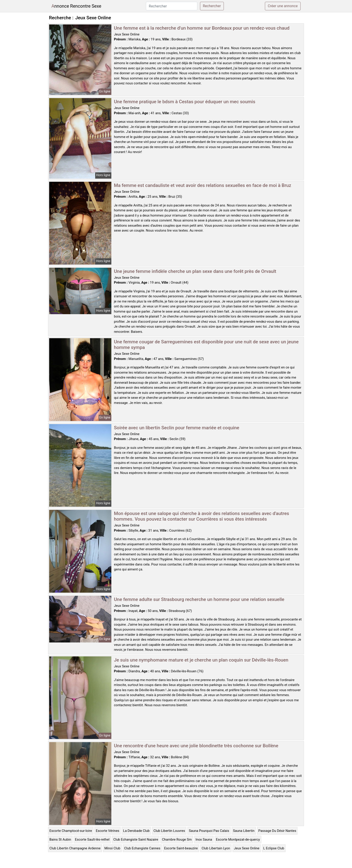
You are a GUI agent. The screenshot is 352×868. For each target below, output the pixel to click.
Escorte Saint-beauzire (181, 848)
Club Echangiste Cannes (142, 848)
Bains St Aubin (60, 840)
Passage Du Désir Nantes (277, 831)
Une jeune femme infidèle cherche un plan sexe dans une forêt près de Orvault (195, 271)
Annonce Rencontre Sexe (76, 6)
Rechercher (212, 6)
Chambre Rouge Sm (177, 840)
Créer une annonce (283, 6)
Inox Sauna (204, 840)
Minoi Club (112, 848)
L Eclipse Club (274, 848)
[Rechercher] (172, 6)
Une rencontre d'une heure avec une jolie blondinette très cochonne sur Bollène (196, 746)
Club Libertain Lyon (216, 848)
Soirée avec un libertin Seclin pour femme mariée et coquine (177, 428)
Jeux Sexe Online (247, 848)
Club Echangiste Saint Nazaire (136, 840)
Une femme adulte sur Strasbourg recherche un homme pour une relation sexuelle (199, 599)
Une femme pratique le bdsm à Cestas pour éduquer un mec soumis (185, 102)
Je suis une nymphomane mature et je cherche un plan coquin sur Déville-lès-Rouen (201, 660)
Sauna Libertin (244, 831)
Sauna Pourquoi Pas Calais (209, 831)
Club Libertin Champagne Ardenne (75, 848)
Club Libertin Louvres (169, 831)
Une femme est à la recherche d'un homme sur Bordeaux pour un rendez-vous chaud (202, 28)
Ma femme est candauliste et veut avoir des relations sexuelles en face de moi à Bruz (203, 185)
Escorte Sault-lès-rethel (92, 840)
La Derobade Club (136, 831)
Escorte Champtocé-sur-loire (71, 831)
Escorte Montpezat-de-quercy (238, 840)
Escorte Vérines (108, 831)
